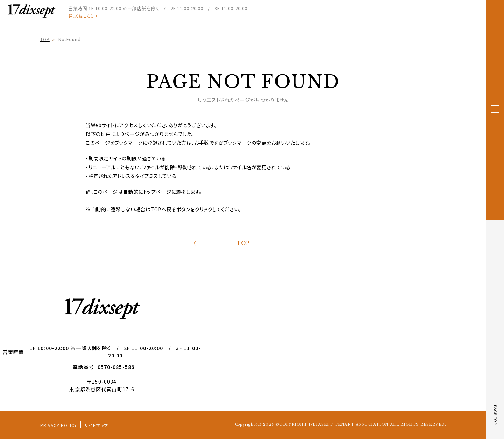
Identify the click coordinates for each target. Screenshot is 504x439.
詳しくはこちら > (83, 16)
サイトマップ (96, 425)
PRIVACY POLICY (59, 425)
